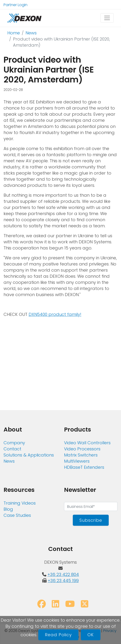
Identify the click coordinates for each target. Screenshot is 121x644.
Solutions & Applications (29, 455)
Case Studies (17, 515)
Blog (8, 509)
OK (91, 635)
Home (14, 33)
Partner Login (15, 5)
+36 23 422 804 (63, 574)
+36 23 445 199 (63, 581)
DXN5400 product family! (55, 314)
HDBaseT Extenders (84, 467)
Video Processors (82, 449)
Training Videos (20, 503)
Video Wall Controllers (87, 443)
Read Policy (58, 635)
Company (14, 443)
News (31, 33)
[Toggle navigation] (107, 18)
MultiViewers (77, 461)
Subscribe (91, 520)
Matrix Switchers (81, 455)
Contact (12, 449)
